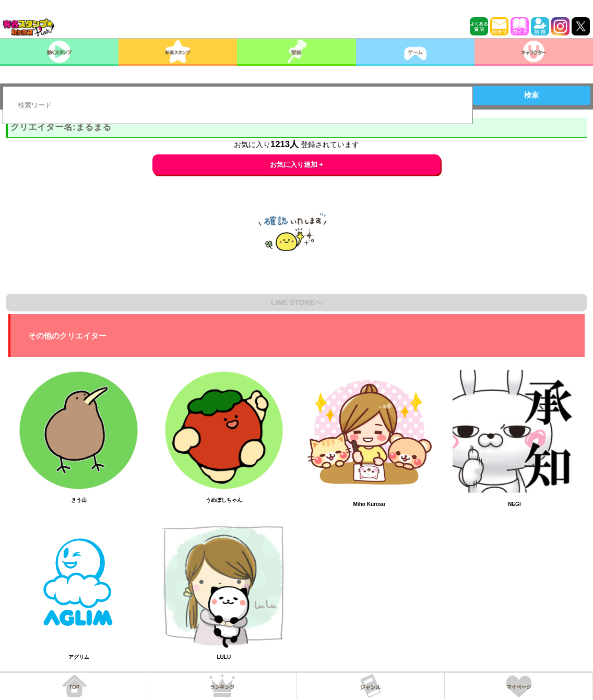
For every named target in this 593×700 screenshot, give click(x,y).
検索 (531, 95)
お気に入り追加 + (297, 165)
